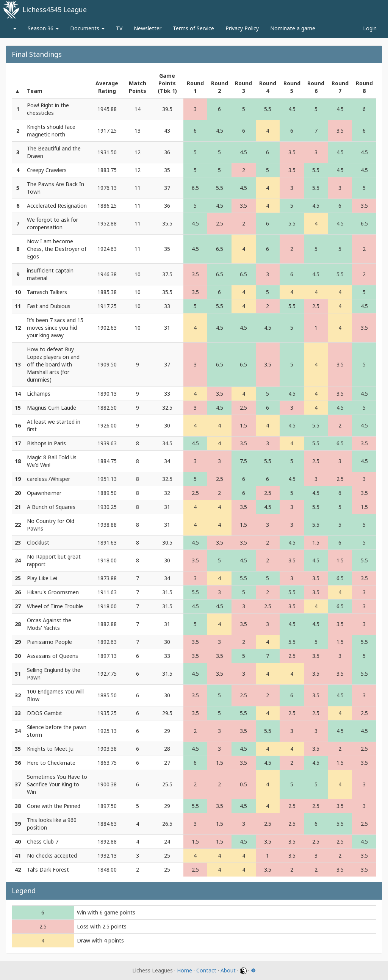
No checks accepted (52, 856)
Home (185, 970)
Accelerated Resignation (57, 206)
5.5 (268, 109)
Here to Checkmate (51, 763)
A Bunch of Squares (51, 507)
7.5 (243, 461)
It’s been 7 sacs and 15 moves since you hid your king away (55, 328)
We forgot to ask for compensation (52, 223)
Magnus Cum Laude (52, 408)
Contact (206, 970)
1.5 (243, 425)
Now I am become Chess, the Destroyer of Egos (57, 249)
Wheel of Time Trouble (55, 606)
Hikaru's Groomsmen (53, 592)
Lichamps (39, 394)
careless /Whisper (48, 479)
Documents (87, 28)
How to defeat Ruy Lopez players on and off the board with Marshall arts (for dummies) (53, 364)
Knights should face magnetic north (51, 131)
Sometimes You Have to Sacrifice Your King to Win (57, 784)
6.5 (195, 188)
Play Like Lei (42, 578)
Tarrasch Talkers (47, 292)
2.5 (220, 223)
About (228, 970)
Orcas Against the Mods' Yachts (49, 624)
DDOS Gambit (45, 713)
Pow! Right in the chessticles (48, 109)
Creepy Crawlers (47, 170)
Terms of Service (193, 28)
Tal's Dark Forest (48, 870)
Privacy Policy (242, 28)
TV (119, 28)
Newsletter (148, 28)
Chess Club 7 (43, 841)
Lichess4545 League (55, 9)
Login (370, 28)
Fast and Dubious (49, 306)
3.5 (340, 131)
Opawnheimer (44, 493)
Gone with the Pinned (54, 806)
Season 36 (43, 28)
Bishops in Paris (46, 443)
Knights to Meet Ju (50, 749)
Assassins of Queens (52, 656)
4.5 (292, 109)
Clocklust (38, 542)
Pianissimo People (49, 642)
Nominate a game (293, 28)
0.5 (243, 784)
